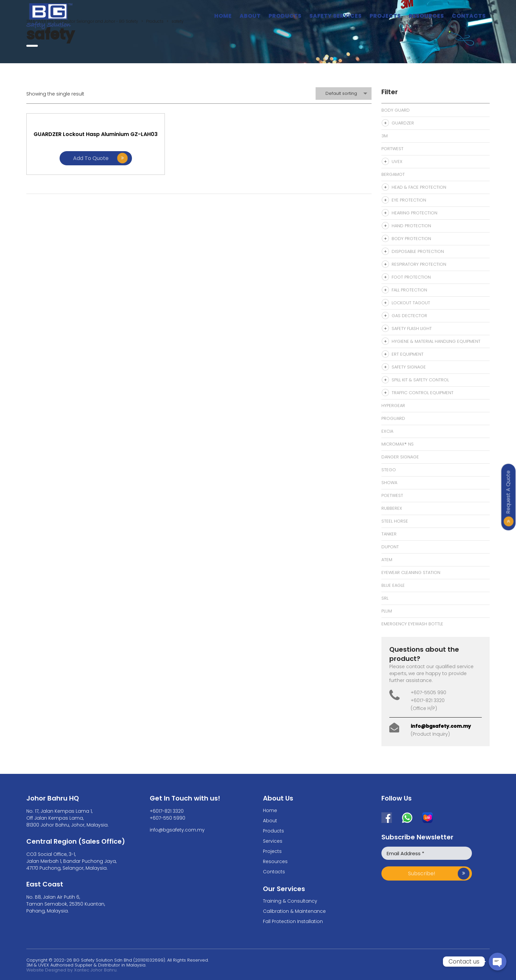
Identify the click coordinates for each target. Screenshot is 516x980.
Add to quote (79, 169)
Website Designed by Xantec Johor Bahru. (72, 970)
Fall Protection (409, 290)
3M (385, 136)
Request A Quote (508, 492)
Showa (389, 483)
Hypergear (393, 406)
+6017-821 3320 (167, 811)
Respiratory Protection (419, 264)
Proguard (393, 418)
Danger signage (400, 457)
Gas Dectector (409, 316)
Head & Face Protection (419, 187)
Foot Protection (411, 277)
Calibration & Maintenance (294, 911)
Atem (387, 560)
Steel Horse (395, 521)
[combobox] (344, 94)
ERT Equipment (408, 354)
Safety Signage (409, 367)
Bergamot (393, 174)
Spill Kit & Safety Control (420, 380)
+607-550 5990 (168, 818)
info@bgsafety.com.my (441, 726)
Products (285, 16)
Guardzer (403, 123)
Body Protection (411, 239)
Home (223, 16)
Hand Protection (411, 226)
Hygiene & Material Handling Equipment (436, 341)
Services (273, 841)
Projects (385, 16)
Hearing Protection (414, 213)
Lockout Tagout (411, 303)
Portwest (392, 149)
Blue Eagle (393, 585)
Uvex (397, 162)
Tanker (389, 534)
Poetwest (392, 495)
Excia (387, 431)
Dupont (390, 547)
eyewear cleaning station (411, 572)
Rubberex (392, 508)
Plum (387, 611)
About (250, 16)
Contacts (469, 16)
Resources (426, 16)
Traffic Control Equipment (423, 393)
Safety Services (335, 16)
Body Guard (396, 110)
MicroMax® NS (398, 444)
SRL (385, 598)
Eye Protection (409, 200)
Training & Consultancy (290, 901)
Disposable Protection (418, 251)
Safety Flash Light (412, 328)
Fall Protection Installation (293, 921)
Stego (389, 470)
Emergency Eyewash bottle (412, 624)
